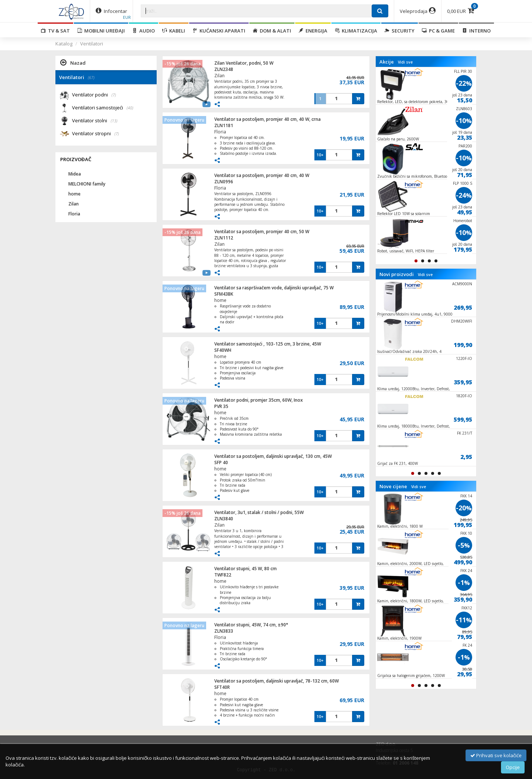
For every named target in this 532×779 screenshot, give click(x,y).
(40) (130, 108)
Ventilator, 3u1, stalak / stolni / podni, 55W (259, 512)
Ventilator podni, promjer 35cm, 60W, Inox (259, 400)
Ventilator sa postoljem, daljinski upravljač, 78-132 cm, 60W (277, 681)
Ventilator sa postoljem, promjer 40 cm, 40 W (262, 175)
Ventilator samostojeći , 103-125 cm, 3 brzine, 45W (268, 344)
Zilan (219, 76)
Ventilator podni (94, 95)
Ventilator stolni (95, 121)
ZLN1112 (224, 238)
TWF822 (223, 575)
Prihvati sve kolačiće (496, 755)
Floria (220, 132)
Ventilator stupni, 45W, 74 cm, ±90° (251, 625)
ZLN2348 (224, 69)
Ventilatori (92, 44)
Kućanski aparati (219, 31)
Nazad (73, 62)
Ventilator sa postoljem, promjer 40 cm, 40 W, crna (267, 119)
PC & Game (438, 31)
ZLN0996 (224, 182)
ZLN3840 (224, 519)
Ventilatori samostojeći (103, 108)
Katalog (64, 44)
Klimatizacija (356, 31)
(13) (114, 121)
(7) (114, 95)
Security (400, 31)
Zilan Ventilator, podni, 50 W (244, 63)
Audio (144, 31)
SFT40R (222, 687)
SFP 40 (221, 462)
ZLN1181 (224, 125)
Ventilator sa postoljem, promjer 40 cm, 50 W (262, 232)
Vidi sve (405, 62)
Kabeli (174, 31)
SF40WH (223, 350)
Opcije (513, 767)
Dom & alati (272, 31)
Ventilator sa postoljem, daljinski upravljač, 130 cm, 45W (273, 456)
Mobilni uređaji (101, 31)
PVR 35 (221, 406)
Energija (313, 31)
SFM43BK (224, 294)
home (220, 300)
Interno (476, 31)
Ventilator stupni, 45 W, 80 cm (245, 569)
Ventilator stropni (96, 134)
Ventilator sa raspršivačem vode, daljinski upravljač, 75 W (274, 288)
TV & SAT (55, 31)
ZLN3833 (224, 631)
